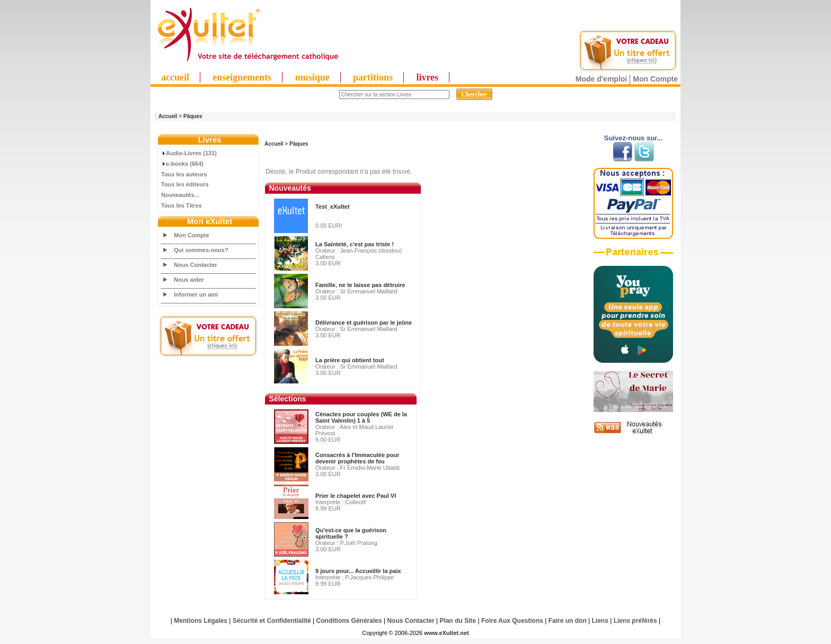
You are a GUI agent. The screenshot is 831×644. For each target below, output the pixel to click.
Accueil (168, 116)
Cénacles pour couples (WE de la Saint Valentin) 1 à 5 (361, 417)
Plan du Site (458, 621)
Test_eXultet (333, 207)
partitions (373, 77)
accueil (175, 77)
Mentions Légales (201, 621)
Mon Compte (655, 79)
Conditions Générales (349, 621)
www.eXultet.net (447, 633)
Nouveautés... (180, 195)
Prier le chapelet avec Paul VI (356, 496)
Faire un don (568, 621)
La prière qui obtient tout (350, 360)
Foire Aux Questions (512, 621)
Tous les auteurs (184, 174)
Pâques (193, 116)
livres (427, 77)
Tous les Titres (182, 205)
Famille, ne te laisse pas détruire (360, 285)
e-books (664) (182, 164)
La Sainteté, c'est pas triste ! (355, 244)
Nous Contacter (196, 265)
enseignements (242, 77)
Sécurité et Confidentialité (272, 621)
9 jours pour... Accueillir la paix (358, 571)
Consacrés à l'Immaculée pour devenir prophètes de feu (357, 458)
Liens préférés (635, 621)
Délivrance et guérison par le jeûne (364, 323)
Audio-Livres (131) (189, 153)
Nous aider (189, 280)
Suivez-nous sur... (634, 138)
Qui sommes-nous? (201, 250)
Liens (600, 621)
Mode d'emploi (601, 79)
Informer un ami (196, 294)
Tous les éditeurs (185, 184)
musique (312, 77)
